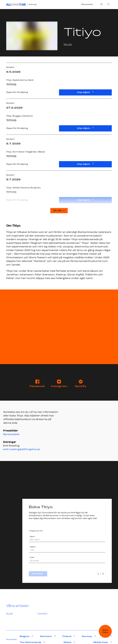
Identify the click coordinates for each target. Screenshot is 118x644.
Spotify (81, 384)
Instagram (59, 384)
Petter (10, 278)
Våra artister (87, 4)
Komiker (43, 614)
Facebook (37, 384)
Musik (10, 614)
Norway (89, 636)
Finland (69, 636)
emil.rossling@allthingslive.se (22, 449)
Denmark (48, 636)
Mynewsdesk (11, 434)
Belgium (26, 636)
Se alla (59, 211)
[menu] (109, 4)
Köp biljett (85, 92)
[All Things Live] (16, 5)
